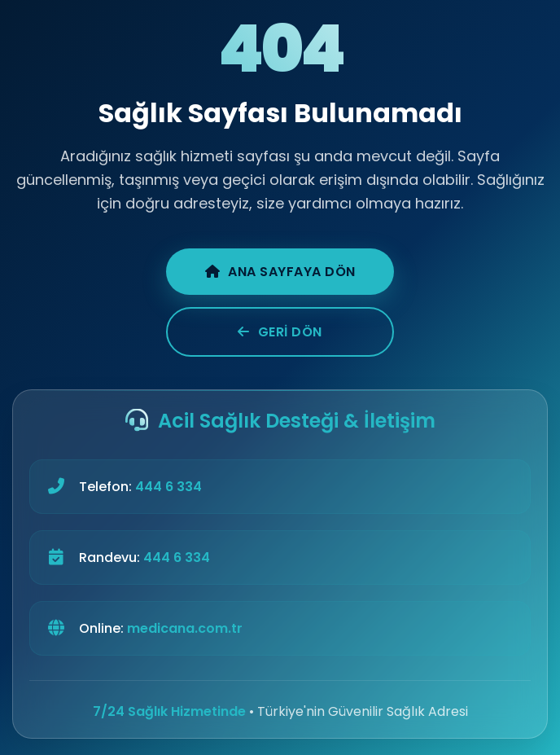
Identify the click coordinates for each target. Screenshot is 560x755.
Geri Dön (280, 332)
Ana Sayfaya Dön (280, 272)
